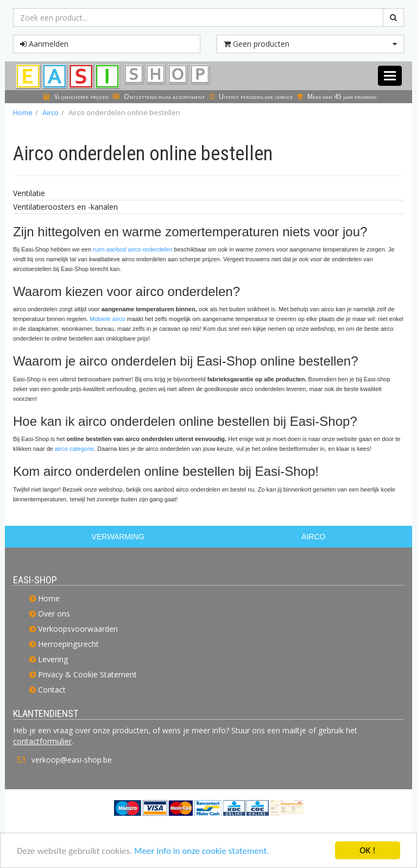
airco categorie (74, 449)
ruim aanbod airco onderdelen (132, 249)
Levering (53, 659)
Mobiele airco (107, 319)
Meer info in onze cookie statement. (201, 854)
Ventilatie (29, 193)
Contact (52, 690)
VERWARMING (118, 537)
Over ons (54, 614)
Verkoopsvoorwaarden (78, 629)
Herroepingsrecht (68, 644)
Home (23, 112)
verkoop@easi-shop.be (72, 760)
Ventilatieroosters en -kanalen (65, 207)
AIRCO (313, 537)
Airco (50, 112)
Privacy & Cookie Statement (87, 674)
